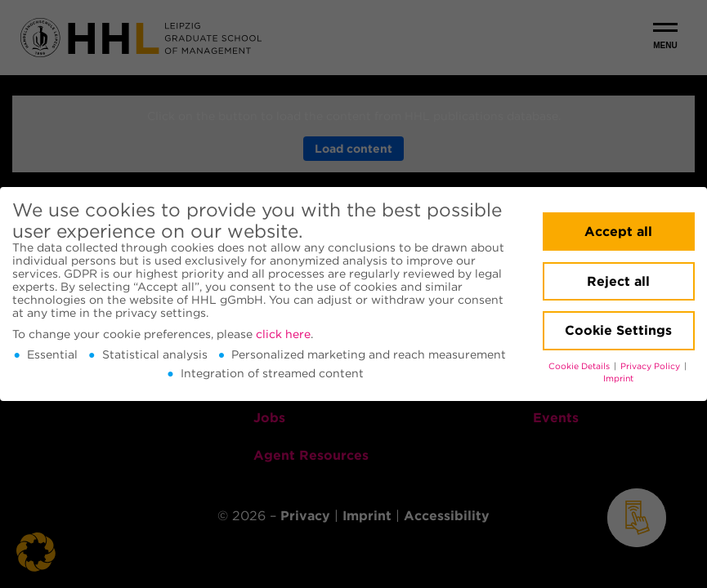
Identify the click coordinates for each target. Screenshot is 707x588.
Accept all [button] (618, 232)
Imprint (618, 379)
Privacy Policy (651, 366)
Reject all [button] (618, 281)
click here (283, 334)
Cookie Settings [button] (618, 330)
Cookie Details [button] (580, 366)
